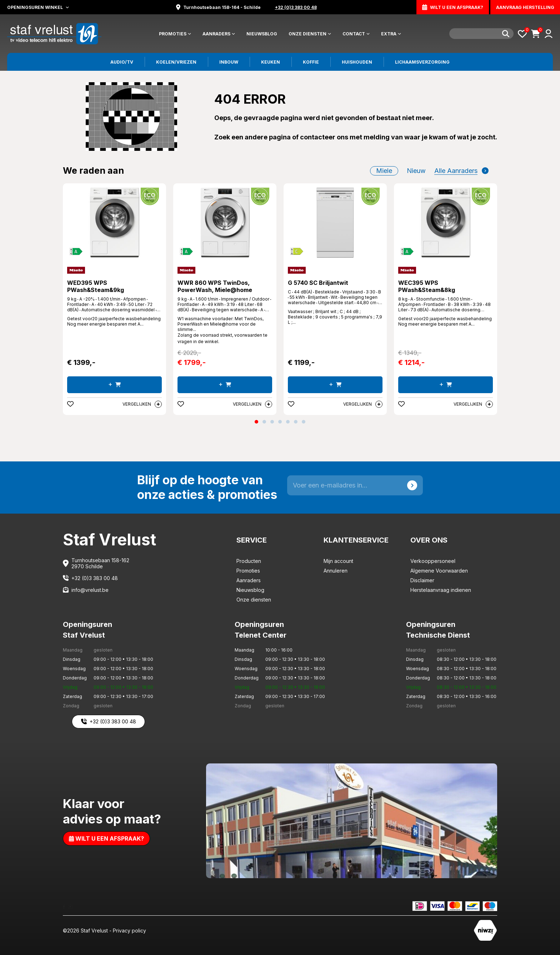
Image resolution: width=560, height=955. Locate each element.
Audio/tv (122, 62)
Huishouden (357, 62)
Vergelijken (142, 404)
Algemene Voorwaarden (439, 571)
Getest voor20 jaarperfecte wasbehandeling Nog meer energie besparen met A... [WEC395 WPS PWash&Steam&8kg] (445, 321)
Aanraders (219, 34)
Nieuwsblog (262, 34)
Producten (249, 561)
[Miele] (76, 270)
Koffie (311, 62)
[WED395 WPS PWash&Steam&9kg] (114, 223)
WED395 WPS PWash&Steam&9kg (96, 286)
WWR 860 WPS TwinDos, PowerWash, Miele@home (215, 286)
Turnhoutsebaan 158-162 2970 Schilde (100, 563)
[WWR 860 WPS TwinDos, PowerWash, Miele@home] (225, 223)
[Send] (412, 485)
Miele (384, 171)
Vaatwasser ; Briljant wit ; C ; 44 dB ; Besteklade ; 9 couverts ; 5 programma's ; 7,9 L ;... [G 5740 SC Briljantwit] (335, 317)
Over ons (429, 540)
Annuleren (336, 571)
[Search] (481, 34)
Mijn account (338, 561)
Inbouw (229, 62)
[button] (256, 422)
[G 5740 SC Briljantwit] (335, 223)
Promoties (175, 34)
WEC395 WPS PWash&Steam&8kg (427, 286)
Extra (391, 34)
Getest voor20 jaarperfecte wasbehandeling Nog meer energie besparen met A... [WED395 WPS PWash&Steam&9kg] (114, 321)
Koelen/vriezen (176, 62)
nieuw (416, 171)
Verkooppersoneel (433, 561)
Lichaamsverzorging (422, 62)
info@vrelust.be (90, 590)
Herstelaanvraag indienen (441, 590)
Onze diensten (310, 34)
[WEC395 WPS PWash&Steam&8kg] (446, 223)
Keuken (271, 62)
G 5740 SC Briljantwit (318, 283)
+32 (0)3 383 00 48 (95, 578)
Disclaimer (422, 580)
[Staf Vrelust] (54, 33)
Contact (356, 34)
